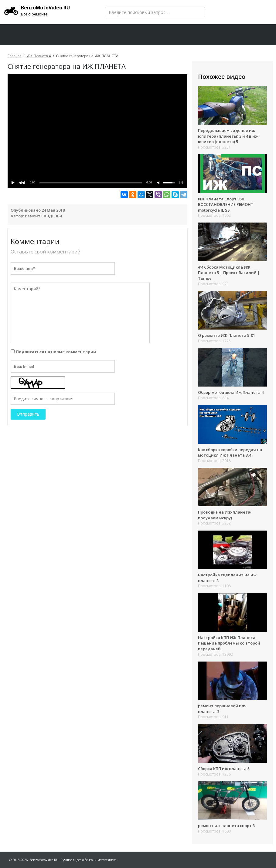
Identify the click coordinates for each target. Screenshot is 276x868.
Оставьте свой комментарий (46, 252)
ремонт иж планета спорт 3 (226, 826)
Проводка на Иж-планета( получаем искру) (225, 515)
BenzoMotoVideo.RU (38, 11)
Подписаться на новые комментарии (56, 352)
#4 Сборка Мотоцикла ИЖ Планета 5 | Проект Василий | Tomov (229, 273)
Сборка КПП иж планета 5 (224, 769)
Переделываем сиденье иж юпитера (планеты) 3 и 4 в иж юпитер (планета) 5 (228, 136)
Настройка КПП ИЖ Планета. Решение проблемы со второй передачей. (229, 643)
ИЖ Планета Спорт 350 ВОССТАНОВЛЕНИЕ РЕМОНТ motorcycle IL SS (226, 204)
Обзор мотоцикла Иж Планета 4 (231, 392)
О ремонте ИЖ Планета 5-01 (227, 335)
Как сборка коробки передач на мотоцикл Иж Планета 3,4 (230, 452)
